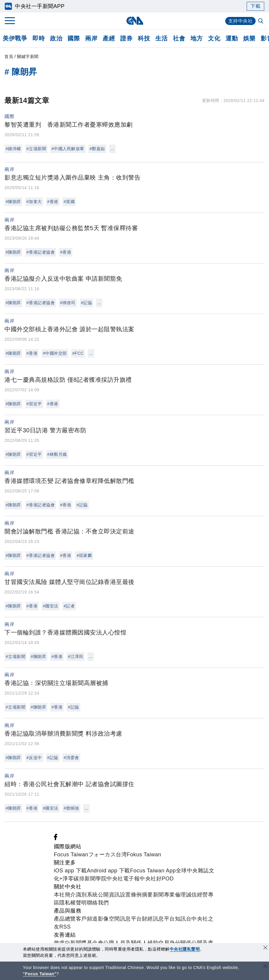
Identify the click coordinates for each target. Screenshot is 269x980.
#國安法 (51, 606)
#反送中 (34, 758)
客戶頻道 (87, 919)
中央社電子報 (123, 879)
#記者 (69, 606)
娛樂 (249, 38)
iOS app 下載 (70, 871)
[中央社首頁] (135, 21)
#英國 (69, 202)
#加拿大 (34, 202)
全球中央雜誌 (192, 871)
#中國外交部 (55, 353)
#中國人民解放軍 (68, 149)
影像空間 (109, 919)
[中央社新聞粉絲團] (56, 838)
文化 (214, 38)
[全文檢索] (261, 21)
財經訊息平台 (158, 919)
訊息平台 (131, 919)
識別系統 (87, 895)
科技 (144, 38)
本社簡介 (65, 895)
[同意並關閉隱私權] (265, 948)
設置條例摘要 (136, 895)
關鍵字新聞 (28, 56)
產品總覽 (65, 919)
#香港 (53, 202)
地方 (197, 38)
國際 (74, 38)
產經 (109, 38)
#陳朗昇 (13, 202)
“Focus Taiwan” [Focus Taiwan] (40, 974)
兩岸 (91, 38)
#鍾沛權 (13, 149)
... (112, 149)
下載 (255, 6)
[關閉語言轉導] (265, 967)
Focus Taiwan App (153, 871)
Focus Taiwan (71, 855)
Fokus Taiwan (144, 855)
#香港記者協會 (41, 252)
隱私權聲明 (73, 903)
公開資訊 (109, 895)
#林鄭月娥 (57, 454)
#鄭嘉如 (97, 149)
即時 (39, 38)
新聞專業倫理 (169, 895)
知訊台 (183, 919)
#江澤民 (76, 657)
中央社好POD (157, 879)
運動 (232, 38)
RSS (65, 927)
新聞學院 (96, 879)
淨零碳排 (73, 879)
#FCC (78, 353)
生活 (161, 38)
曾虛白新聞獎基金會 (79, 943)
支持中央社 (241, 21)
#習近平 (34, 404)
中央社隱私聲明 (185, 949)
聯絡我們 (98, 903)
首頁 (9, 56)
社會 (179, 38)
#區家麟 (84, 555)
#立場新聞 (36, 149)
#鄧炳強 (71, 808)
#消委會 (71, 758)
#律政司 (68, 303)
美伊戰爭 (15, 38)
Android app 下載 (108, 871)
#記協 (86, 303)
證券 (126, 38)
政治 (56, 38)
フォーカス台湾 (108, 855)
